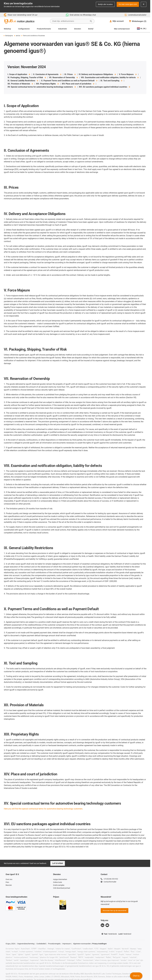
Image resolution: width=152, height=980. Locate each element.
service (17, 36)
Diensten (78, 29)
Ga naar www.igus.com (128, 4)
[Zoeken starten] (91, 21)
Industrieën (63, 29)
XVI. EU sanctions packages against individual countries (105, 87)
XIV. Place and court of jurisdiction (78, 84)
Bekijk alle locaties (105, 4)
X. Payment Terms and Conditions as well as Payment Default (70, 81)
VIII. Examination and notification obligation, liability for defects (110, 78)
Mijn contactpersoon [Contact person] (122, 29)
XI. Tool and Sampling (112, 81)
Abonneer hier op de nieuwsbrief (115, 911)
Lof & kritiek (58, 863)
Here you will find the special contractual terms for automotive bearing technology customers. (43, 809)
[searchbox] (70, 21)
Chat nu (136, 976)
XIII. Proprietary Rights (48, 84)
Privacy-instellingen (99, 944)
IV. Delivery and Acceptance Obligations (98, 74)
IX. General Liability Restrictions (23, 81)
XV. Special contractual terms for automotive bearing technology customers (42, 87)
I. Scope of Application (19, 74)
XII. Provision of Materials (20, 84)
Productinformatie (44, 29)
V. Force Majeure (128, 74)
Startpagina (8, 36)
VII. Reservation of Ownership (64, 78)
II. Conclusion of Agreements (47, 74)
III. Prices (70, 74)
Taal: (109, 934)
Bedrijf (91, 29)
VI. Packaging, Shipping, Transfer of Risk (27, 78)
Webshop (7, 29)
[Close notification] (144, 4)
